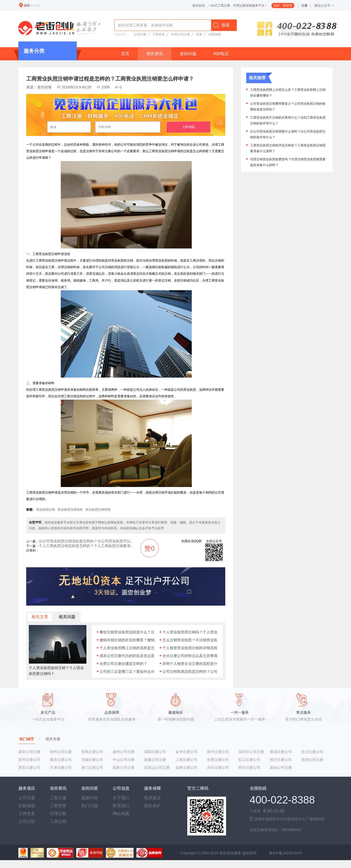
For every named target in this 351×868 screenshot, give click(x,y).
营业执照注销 (46, 510)
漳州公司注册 (61, 752)
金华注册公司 (187, 752)
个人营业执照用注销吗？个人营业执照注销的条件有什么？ (190, 632)
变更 (199, 34)
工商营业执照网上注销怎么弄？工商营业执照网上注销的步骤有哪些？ (288, 92)
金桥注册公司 (187, 768)
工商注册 (58, 798)
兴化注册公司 (218, 768)
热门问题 (90, 806)
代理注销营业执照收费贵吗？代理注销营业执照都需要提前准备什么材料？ (288, 162)
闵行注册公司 (281, 760)
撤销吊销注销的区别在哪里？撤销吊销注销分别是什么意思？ (127, 640)
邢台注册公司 (249, 768)
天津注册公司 (61, 768)
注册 (304, 6)
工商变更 (158, 34)
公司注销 (27, 821)
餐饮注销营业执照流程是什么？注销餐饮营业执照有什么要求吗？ (127, 632)
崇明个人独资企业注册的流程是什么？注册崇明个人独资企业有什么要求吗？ (190, 664)
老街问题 (188, 54)
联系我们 (121, 806)
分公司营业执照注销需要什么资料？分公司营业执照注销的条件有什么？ (288, 134)
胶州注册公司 (218, 752)
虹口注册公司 (249, 760)
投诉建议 (152, 798)
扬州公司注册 (124, 752)
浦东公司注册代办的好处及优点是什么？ (127, 656)
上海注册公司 (187, 760)
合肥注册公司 (218, 760)
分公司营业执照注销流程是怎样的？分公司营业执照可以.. (86, 541)
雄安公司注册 (29, 752)
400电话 (221, 54)
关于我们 (121, 798)
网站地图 (121, 814)
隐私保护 (152, 806)
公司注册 (140, 34)
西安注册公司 (29, 768)
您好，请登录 (283, 6)
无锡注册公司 (92, 760)
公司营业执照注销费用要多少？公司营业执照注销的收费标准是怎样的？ (288, 106)
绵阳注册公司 (155, 752)
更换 (37, 6)
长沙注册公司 (312, 752)
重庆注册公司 (61, 760)
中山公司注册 (124, 760)
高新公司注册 (124, 768)
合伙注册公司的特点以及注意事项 (190, 656)
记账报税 (215, 34)
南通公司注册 (155, 760)
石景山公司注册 (157, 768)
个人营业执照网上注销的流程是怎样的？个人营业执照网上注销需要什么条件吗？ (127, 648)
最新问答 (90, 798)
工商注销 (58, 821)
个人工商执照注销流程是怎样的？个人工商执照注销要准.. (86, 546)
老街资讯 (155, 54)
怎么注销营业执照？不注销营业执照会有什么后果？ (190, 640)
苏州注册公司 (29, 760)
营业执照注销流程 (70, 510)
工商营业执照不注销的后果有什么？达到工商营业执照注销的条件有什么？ (288, 120)
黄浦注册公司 (281, 752)
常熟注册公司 (92, 752)
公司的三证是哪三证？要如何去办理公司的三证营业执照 (127, 671)
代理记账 (58, 814)
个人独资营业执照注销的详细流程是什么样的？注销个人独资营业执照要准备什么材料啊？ (190, 648)
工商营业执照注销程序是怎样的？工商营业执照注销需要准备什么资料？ (288, 148)
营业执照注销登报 (98, 510)
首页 (125, 54)
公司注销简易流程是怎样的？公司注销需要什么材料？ (190, 671)
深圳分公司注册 (251, 752)
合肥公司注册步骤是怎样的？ (123, 664)
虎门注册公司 (92, 768)
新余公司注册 (281, 768)
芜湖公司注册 (312, 760)
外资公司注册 (180, 34)
